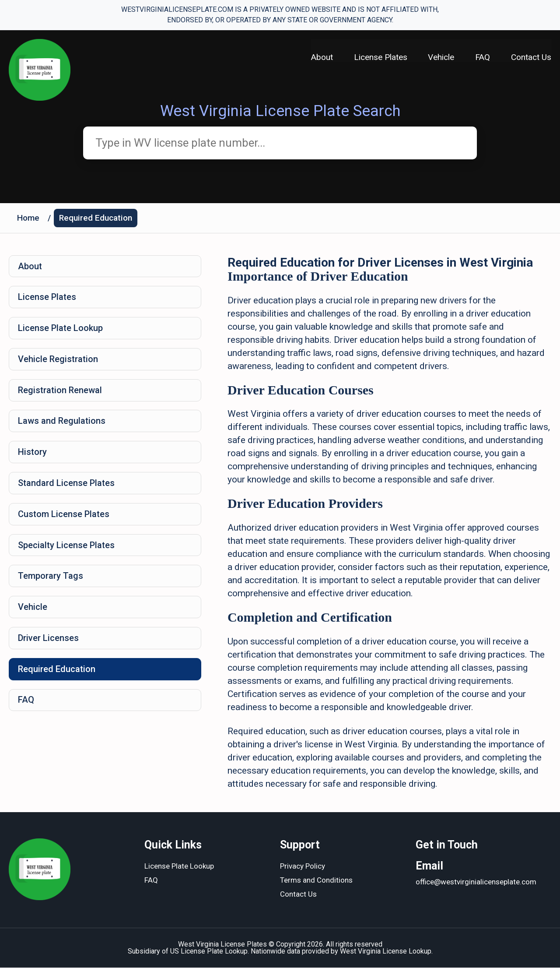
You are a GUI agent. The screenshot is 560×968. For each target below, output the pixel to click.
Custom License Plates (64, 515)
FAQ (483, 57)
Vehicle (441, 57)
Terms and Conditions (316, 881)
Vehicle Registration (58, 359)
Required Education (96, 218)
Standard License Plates (66, 484)
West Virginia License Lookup (386, 952)
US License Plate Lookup (209, 952)
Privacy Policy (303, 867)
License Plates (380, 57)
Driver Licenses (48, 639)
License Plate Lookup (60, 328)
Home (28, 218)
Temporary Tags (51, 577)
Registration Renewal (60, 391)
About (322, 57)
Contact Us (531, 57)
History (32, 453)
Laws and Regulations (62, 422)
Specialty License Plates (66, 546)
